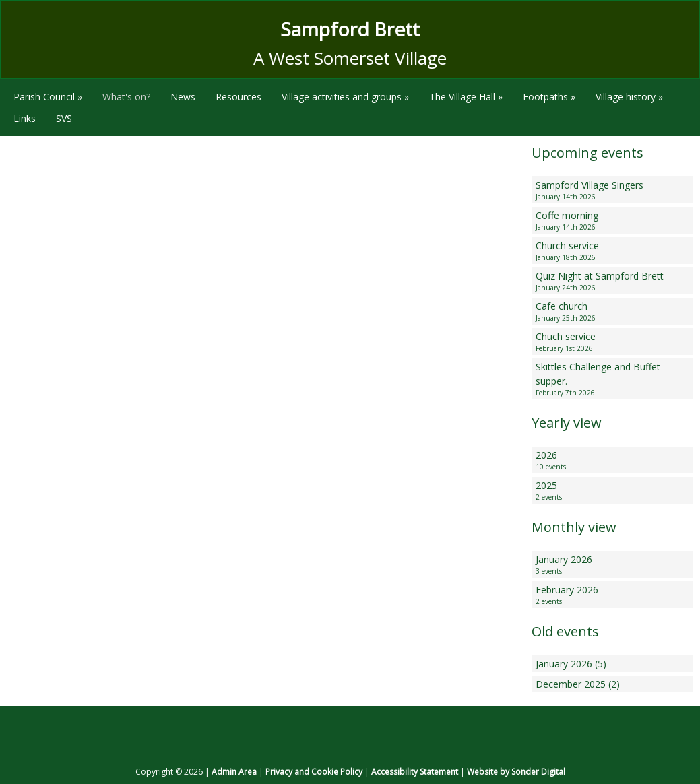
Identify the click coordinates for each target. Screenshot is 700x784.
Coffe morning (612, 221)
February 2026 (612, 595)
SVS (64, 118)
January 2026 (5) (571, 664)
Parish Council (48, 97)
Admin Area (234, 772)
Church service (612, 251)
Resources (238, 97)
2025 (612, 491)
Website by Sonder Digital (516, 772)
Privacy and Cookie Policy (314, 772)
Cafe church (612, 312)
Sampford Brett (350, 29)
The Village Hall (466, 97)
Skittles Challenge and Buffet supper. (612, 379)
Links (25, 118)
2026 (612, 460)
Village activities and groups (345, 97)
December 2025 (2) (578, 684)
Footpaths (549, 97)
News (183, 97)
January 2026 (612, 565)
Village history (629, 97)
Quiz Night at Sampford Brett (612, 281)
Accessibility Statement (415, 772)
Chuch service (612, 342)
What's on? (126, 97)
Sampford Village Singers (612, 190)
